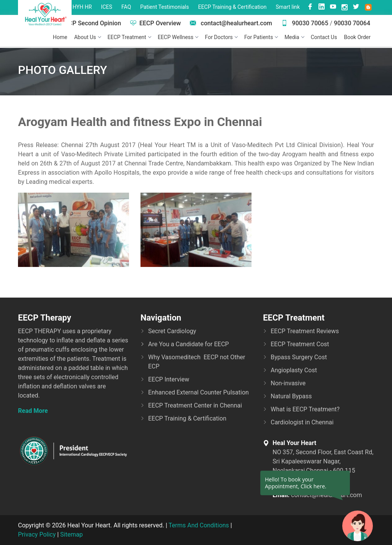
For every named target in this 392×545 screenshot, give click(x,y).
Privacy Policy (37, 534)
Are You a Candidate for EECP (189, 344)
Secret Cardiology (172, 331)
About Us (87, 37)
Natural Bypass (291, 396)
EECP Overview (155, 23)
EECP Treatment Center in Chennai (195, 405)
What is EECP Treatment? (305, 409)
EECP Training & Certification (232, 7)
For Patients (261, 37)
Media (294, 37)
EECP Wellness (178, 37)
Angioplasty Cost (294, 370)
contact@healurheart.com (231, 23)
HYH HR (82, 7)
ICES (107, 7)
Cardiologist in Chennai (302, 422)
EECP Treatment (129, 37)
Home (60, 37)
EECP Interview (169, 379)
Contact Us (324, 37)
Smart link (288, 7)
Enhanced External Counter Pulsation (198, 392)
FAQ (126, 7)
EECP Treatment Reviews (305, 331)
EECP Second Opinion (87, 23)
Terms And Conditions (199, 525)
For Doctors (221, 37)
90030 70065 (305, 23)
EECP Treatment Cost (300, 344)
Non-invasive (288, 383)
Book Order (357, 37)
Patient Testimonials (164, 7)
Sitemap (71, 534)
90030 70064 (352, 23)
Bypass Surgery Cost (299, 357)
